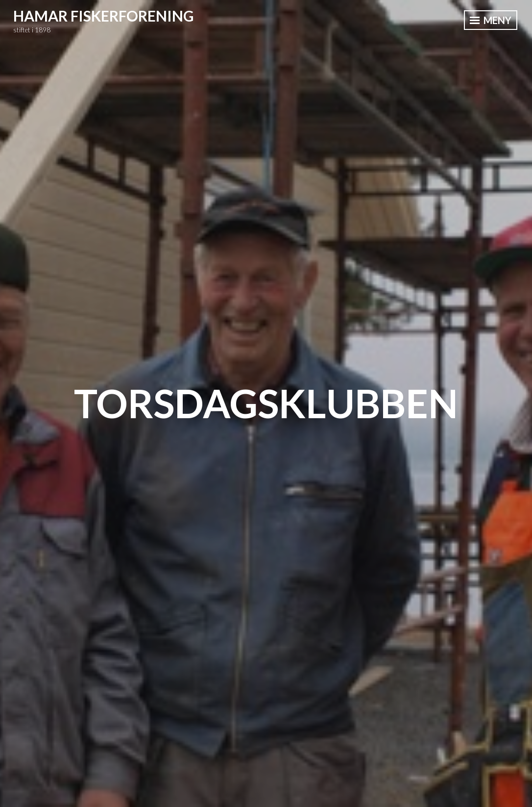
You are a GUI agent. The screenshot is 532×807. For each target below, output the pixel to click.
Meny (491, 20)
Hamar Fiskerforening (104, 16)
